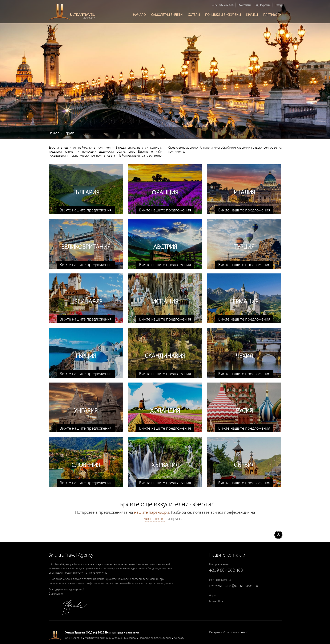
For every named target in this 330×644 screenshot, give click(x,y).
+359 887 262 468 (223, 5)
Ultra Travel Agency (72, 12)
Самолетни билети (167, 15)
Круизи (252, 15)
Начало (139, 15)
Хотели (194, 15)
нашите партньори (152, 512)
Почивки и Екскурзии (223, 15)
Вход (279, 5)
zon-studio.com (239, 632)
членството (154, 519)
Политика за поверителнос (155, 638)
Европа (69, 133)
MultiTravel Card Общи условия (103, 638)
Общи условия (74, 638)
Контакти (245, 5)
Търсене (265, 5)
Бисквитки (130, 638)
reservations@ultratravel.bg (234, 586)
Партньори (272, 15)
